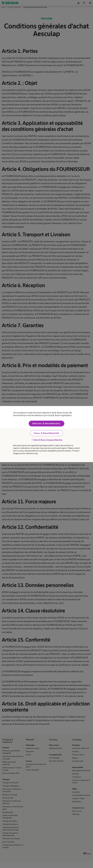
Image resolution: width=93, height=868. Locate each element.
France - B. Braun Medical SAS (47, 433)
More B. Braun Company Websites (46, 440)
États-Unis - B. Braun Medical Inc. (46, 423)
